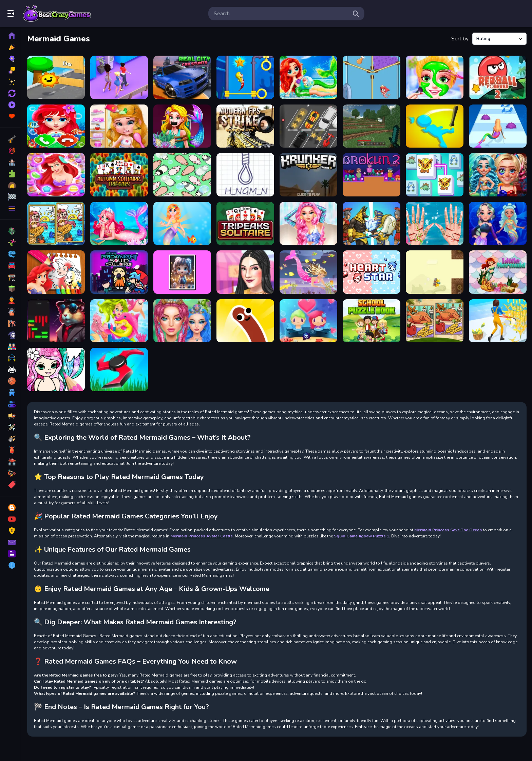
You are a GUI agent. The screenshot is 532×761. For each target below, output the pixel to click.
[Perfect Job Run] (498, 321)
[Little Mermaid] (498, 272)
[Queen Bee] (119, 77)
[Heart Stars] (372, 272)
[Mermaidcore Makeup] (182, 321)
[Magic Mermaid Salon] (119, 224)
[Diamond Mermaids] (498, 224)
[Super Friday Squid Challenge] (119, 272)
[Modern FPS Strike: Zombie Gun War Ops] (245, 126)
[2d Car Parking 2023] (308, 126)
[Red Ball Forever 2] (498, 77)
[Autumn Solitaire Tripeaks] (119, 175)
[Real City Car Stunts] (182, 77)
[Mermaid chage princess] (308, 272)
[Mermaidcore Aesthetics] (308, 224)
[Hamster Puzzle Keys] (56, 321)
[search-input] (281, 14)
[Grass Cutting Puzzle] (119, 369)
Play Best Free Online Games (57, 14)
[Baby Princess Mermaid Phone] (56, 126)
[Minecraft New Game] (372, 126)
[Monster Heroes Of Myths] (372, 224)
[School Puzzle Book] (372, 321)
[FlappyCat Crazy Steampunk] (435, 272)
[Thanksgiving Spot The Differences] (435, 321)
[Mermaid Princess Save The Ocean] (435, 224)
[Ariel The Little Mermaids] (56, 175)
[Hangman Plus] (245, 175)
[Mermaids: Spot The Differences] (56, 224)
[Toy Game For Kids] (56, 77)
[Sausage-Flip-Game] (245, 321)
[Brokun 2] (372, 175)
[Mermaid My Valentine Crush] (308, 321)
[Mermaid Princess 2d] (182, 126)
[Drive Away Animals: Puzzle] (182, 175)
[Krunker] (308, 175)
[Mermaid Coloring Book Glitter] (56, 369)
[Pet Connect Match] (435, 175)
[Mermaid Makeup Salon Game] (435, 77)
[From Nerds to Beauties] (498, 175)
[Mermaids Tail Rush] (498, 126)
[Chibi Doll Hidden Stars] (182, 272)
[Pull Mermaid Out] (245, 77)
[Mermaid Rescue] (372, 77)
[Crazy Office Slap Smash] (435, 126)
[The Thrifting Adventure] (245, 272)
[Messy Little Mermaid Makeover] (119, 126)
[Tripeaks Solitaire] (245, 224)
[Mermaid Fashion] (182, 224)
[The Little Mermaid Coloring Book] (56, 272)
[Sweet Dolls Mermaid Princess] (308, 77)
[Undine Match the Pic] (119, 321)
